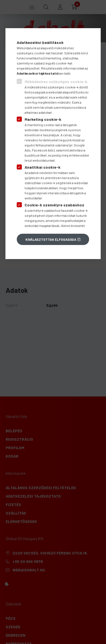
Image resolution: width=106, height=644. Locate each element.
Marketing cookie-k (43, 119)
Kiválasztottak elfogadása (51, 239)
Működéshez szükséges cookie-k (56, 82)
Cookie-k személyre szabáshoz (54, 205)
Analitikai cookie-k (43, 167)
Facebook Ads (43, 150)
